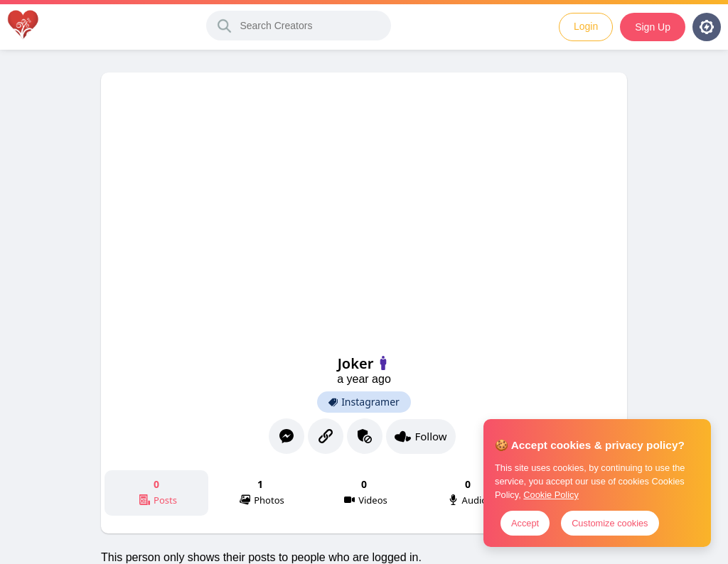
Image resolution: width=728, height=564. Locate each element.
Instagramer (364, 402)
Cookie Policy (551, 495)
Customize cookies (610, 523)
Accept (525, 523)
